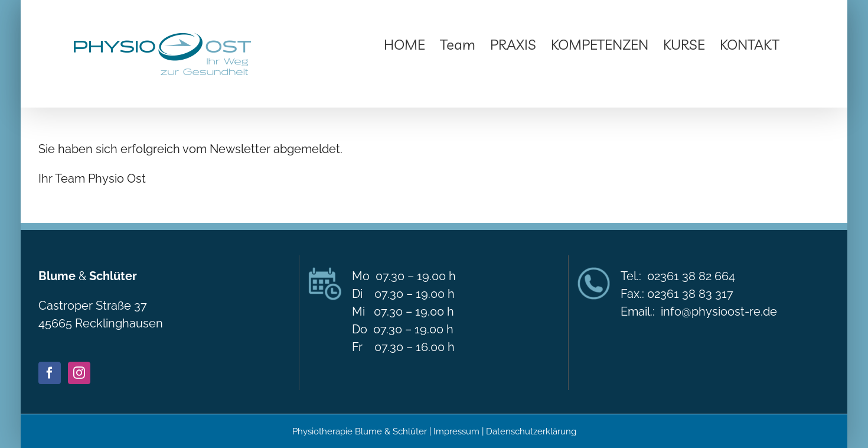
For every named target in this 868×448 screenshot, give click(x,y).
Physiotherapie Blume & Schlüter (360, 431)
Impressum (458, 431)
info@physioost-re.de (719, 311)
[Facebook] (50, 373)
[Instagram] (79, 373)
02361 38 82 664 (691, 276)
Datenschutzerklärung (531, 431)
